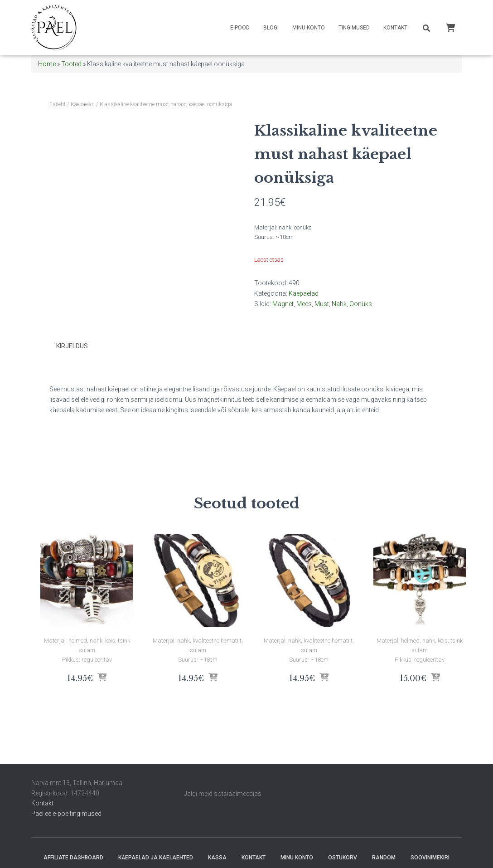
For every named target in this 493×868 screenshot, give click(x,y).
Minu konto (309, 28)
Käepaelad (83, 104)
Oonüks (361, 304)
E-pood (240, 28)
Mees (304, 304)
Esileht (58, 104)
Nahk (339, 304)
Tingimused (354, 28)
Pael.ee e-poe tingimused (66, 814)
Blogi (271, 28)
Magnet (283, 304)
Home (47, 64)
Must (322, 304)
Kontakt (395, 28)
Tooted (71, 64)
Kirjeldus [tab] (72, 346)
